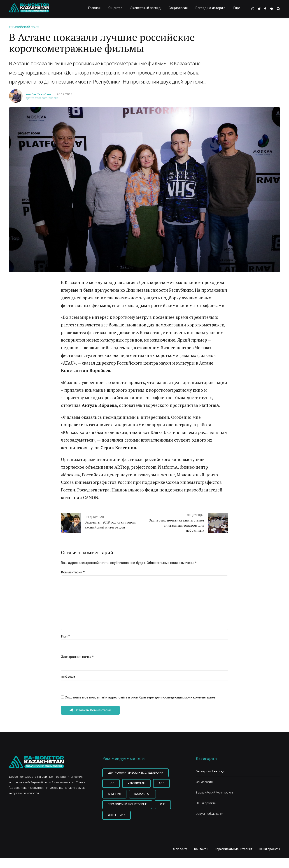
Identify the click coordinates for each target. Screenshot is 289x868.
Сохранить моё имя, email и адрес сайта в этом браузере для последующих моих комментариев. (141, 697)
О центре (115, 8)
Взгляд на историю (211, 8)
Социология (178, 8)
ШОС (111, 783)
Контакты (201, 849)
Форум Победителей (210, 814)
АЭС (162, 783)
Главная (94, 8)
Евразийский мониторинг (127, 804)
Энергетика (117, 815)
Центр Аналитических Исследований (136, 773)
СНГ (163, 804)
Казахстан (142, 794)
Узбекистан (136, 783)
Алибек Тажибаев (39, 94)
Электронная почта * (77, 657)
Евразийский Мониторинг (215, 792)
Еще (237, 8)
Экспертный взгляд (146, 8)
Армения (114, 794)
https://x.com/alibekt (43, 98)
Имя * (65, 636)
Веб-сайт (68, 677)
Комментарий (73, 572)
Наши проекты (206, 803)
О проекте (180, 849)
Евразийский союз (24, 27)
